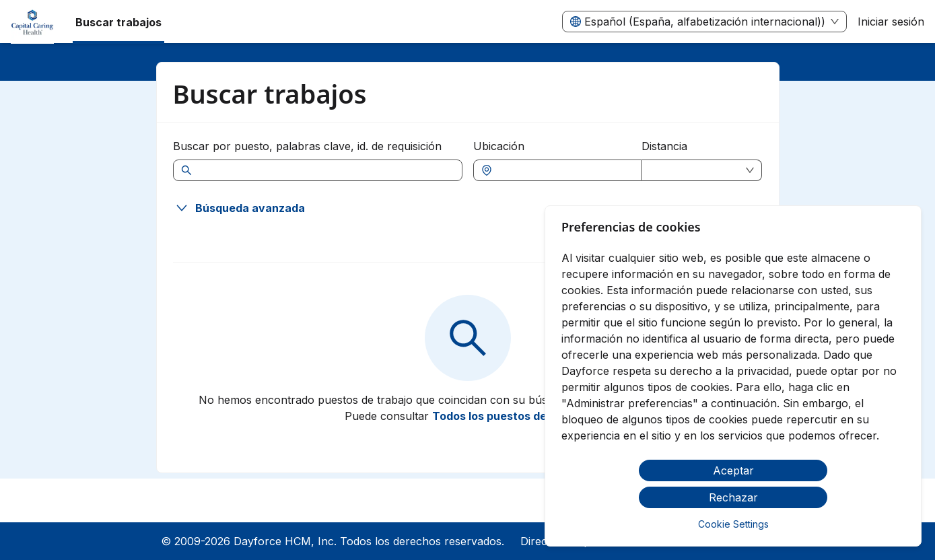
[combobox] (564, 170)
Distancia (664, 146)
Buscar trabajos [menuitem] (118, 22)
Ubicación (499, 146)
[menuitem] (32, 22)
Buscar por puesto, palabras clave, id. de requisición (307, 146)
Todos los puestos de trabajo (510, 416)
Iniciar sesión (891, 22)
